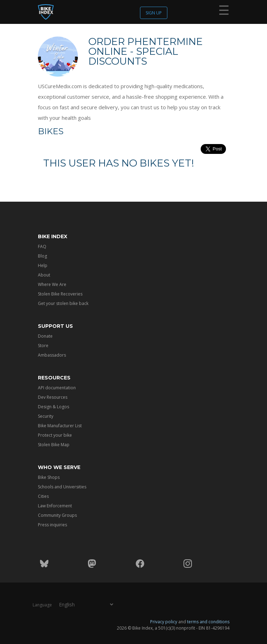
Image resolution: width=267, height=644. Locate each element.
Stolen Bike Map (54, 445)
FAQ (42, 246)
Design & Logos (54, 407)
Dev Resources (53, 397)
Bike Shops (49, 477)
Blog (42, 256)
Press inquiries (52, 525)
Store (43, 346)
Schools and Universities (62, 487)
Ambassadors (52, 355)
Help (43, 265)
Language (42, 605)
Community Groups (57, 515)
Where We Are (52, 284)
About (44, 275)
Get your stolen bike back (63, 303)
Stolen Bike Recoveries (60, 294)
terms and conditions (208, 622)
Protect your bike (55, 435)
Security (46, 416)
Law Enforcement (55, 506)
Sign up (154, 13)
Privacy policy (164, 622)
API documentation (57, 388)
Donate (45, 336)
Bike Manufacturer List (60, 426)
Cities (43, 496)
